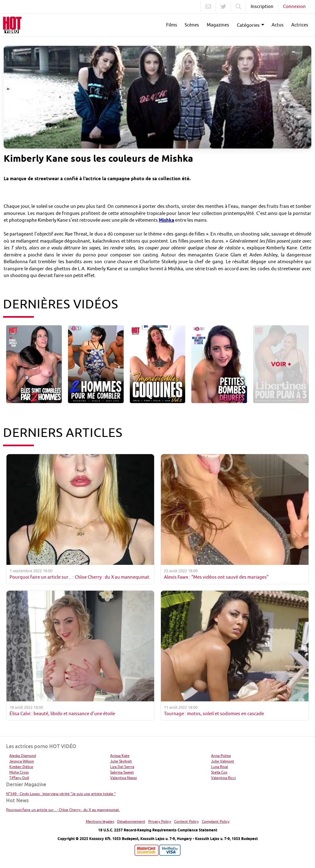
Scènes (192, 25)
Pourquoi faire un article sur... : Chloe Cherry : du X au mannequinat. (63, 810)
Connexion (294, 6)
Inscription (262, 6)
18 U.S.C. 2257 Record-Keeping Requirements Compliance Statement (158, 830)
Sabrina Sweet (122, 772)
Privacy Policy (160, 821)
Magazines (218, 25)
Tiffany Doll (19, 778)
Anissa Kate (120, 756)
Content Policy (186, 821)
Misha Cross (19, 772)
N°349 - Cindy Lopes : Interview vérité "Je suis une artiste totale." (61, 794)
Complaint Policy (216, 821)
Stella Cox (219, 772)
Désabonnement (131, 821)
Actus (278, 25)
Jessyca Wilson (22, 761)
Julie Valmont (223, 761)
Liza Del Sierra (122, 767)
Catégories (248, 25)
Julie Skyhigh (121, 761)
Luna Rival (219, 767)
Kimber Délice (21, 767)
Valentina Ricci (223, 778)
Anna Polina (221, 756)
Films (172, 25)
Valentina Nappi (124, 778)
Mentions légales (100, 821)
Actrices (300, 25)
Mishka (166, 220)
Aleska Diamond (23, 756)
